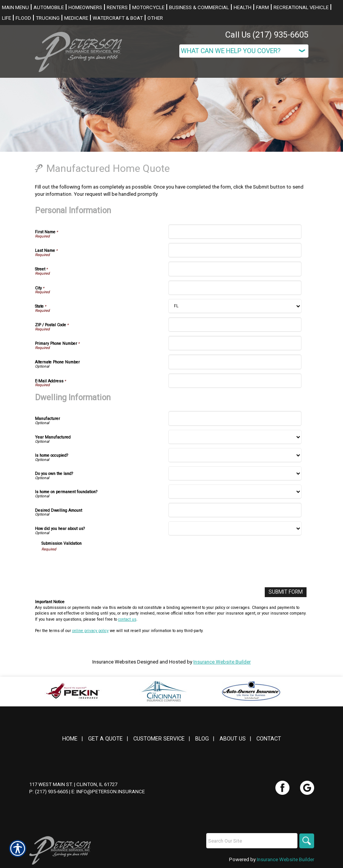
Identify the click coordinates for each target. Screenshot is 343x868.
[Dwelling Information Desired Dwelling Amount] (235, 510)
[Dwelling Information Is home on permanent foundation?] (235, 492)
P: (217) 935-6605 (49, 792)
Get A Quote (105, 739)
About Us (233, 739)
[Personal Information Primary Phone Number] (235, 343)
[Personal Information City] (235, 288)
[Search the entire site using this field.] (251, 841)
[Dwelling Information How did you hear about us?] (235, 528)
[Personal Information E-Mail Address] (235, 381)
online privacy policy (90, 630)
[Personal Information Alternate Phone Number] (235, 362)
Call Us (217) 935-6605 (267, 35)
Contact (269, 739)
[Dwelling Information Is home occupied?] (235, 455)
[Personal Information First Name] (235, 232)
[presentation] (99, 567)
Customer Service (159, 739)
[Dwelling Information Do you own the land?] (235, 473)
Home (70, 739)
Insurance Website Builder (222, 661)
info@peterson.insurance (111, 792)
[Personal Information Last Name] (235, 250)
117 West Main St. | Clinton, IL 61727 (73, 784)
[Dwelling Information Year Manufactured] (235, 437)
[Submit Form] (287, 592)
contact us (127, 619)
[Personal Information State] (235, 306)
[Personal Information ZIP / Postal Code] (235, 325)
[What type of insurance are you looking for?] (244, 51)
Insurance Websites (114, 661)
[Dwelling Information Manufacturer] (235, 418)
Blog (202, 739)
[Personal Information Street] (235, 269)
